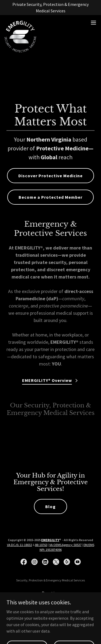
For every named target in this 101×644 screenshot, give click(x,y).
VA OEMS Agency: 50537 (65, 545)
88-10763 (41, 545)
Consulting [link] (50, 600)
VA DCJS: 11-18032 (20, 545)
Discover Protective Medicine (50, 176)
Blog (50, 506)
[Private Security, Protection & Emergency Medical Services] (50, 8)
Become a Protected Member (50, 197)
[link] (20, 23)
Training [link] (50, 608)
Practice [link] (50, 593)
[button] (93, 23)
